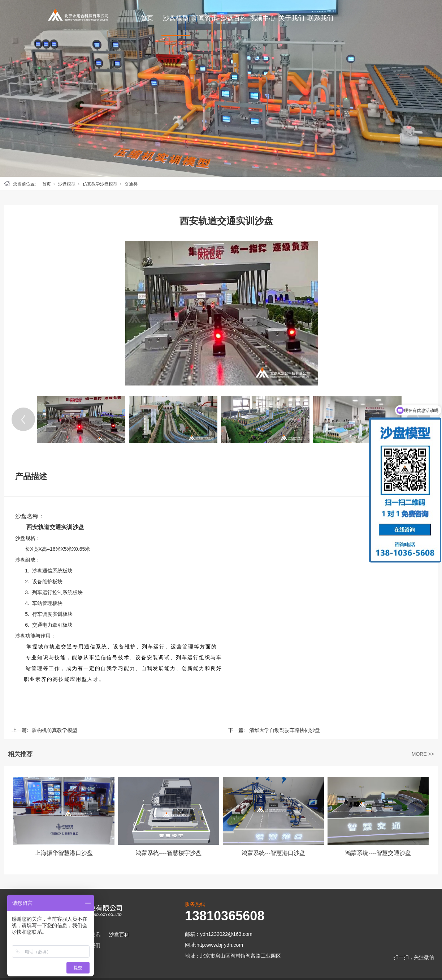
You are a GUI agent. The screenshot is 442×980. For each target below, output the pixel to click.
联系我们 (320, 18)
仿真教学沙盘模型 (100, 184)
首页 (147, 18)
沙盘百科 (234, 18)
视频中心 (263, 18)
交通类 (131, 184)
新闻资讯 (205, 18)
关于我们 (291, 18)
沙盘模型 (176, 18)
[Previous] (23, 419)
